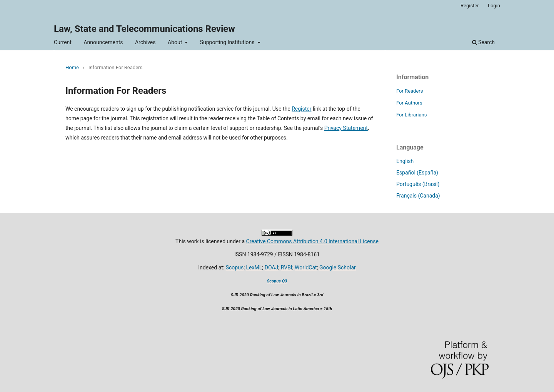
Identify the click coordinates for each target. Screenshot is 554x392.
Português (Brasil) (418, 184)
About (176, 42)
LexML (254, 267)
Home (72, 67)
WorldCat (306, 267)
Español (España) (417, 173)
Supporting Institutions (228, 42)
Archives (145, 42)
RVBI (287, 267)
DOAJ (272, 267)
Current (63, 42)
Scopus (235, 267)
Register (470, 6)
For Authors (409, 103)
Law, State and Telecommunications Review (144, 29)
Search (483, 42)
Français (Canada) (418, 196)
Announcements (103, 42)
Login (494, 6)
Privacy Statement (346, 128)
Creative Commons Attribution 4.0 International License (312, 241)
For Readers (410, 91)
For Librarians (411, 115)
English (405, 161)
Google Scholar (338, 267)
